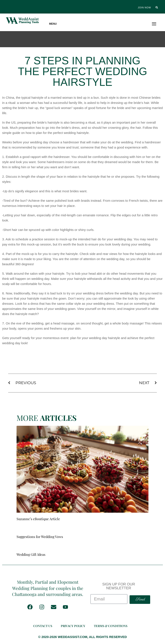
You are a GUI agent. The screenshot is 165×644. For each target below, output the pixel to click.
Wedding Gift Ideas (31, 554)
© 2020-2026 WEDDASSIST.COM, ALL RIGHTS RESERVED (83, 637)
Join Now (144, 8)
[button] (157, 8)
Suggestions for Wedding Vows (40, 537)
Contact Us (43, 626)
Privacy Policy (73, 626)
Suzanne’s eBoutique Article (38, 519)
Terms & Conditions (111, 626)
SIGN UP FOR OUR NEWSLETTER (119, 586)
